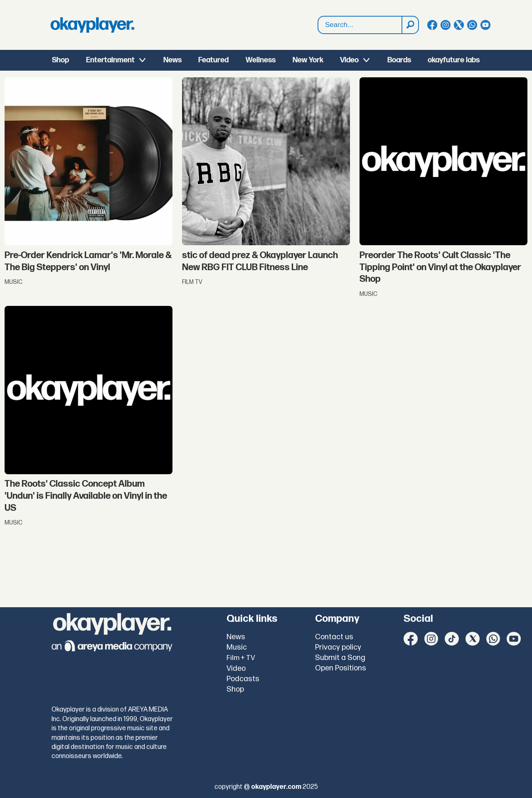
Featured (213, 60)
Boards (399, 60)
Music (237, 647)
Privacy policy (338, 647)
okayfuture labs (454, 60)
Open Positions (341, 668)
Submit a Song (340, 658)
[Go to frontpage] (92, 25)
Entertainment (110, 60)
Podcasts (243, 679)
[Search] (410, 25)
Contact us (334, 637)
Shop (60, 60)
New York (308, 60)
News (172, 60)
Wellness (261, 60)
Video (349, 60)
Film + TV (241, 658)
